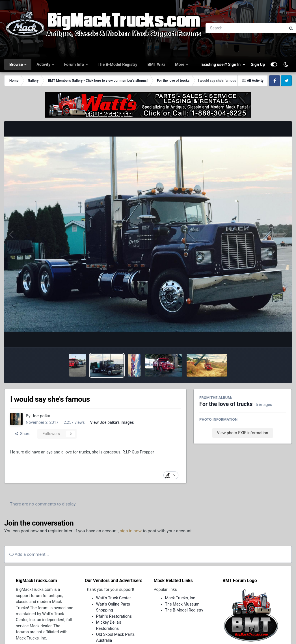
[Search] (230, 28)
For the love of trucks (226, 404)
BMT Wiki (156, 64)
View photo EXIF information (242, 433)
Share (23, 434)
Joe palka (41, 416)
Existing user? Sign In (223, 64)
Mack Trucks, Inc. (181, 598)
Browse (17, 64)
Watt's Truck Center (114, 598)
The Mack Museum (182, 604)
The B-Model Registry (118, 64)
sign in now (131, 531)
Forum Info (75, 64)
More (180, 64)
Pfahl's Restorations (114, 616)
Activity (44, 64)
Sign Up (258, 64)
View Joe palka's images (112, 422)
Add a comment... (29, 554)
